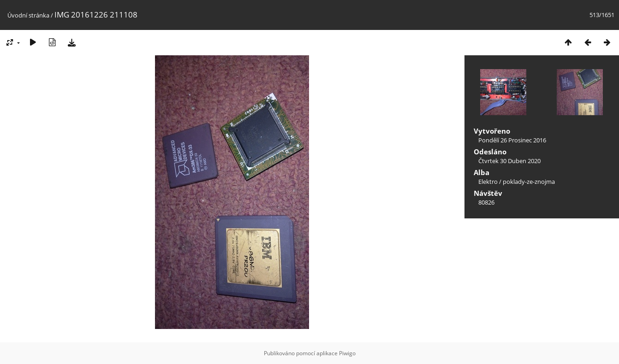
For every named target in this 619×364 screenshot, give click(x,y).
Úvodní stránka (28, 15)
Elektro (488, 182)
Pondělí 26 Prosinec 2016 (512, 140)
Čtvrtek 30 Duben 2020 (509, 161)
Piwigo (347, 353)
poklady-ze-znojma (529, 182)
